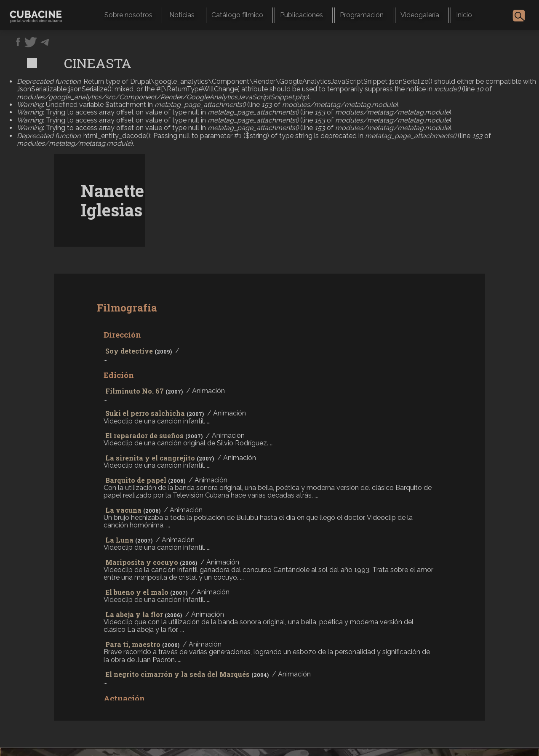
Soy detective (129, 351)
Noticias (182, 15)
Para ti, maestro (133, 644)
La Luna (119, 540)
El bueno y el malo (137, 592)
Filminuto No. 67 (135, 391)
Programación (362, 15)
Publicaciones (302, 15)
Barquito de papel (136, 480)
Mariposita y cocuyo (142, 562)
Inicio (464, 15)
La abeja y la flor (134, 614)
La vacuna (123, 510)
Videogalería (420, 15)
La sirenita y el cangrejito (150, 458)
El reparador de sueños (144, 435)
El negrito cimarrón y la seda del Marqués (177, 674)
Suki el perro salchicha (145, 413)
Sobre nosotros (128, 15)
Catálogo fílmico (237, 15)
